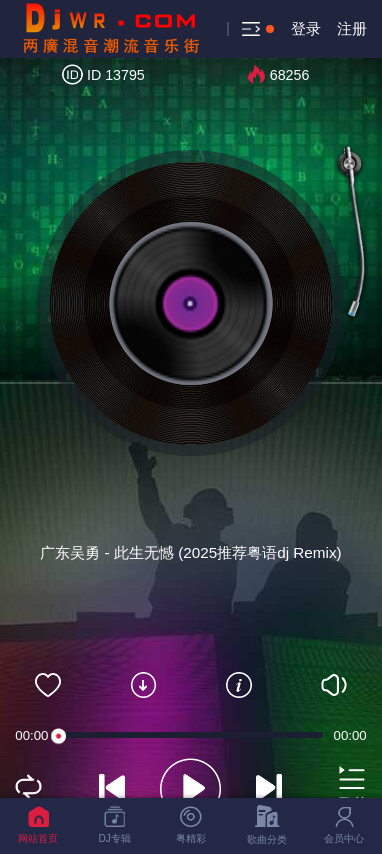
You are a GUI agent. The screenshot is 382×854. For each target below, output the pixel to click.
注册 (352, 28)
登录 (306, 28)
